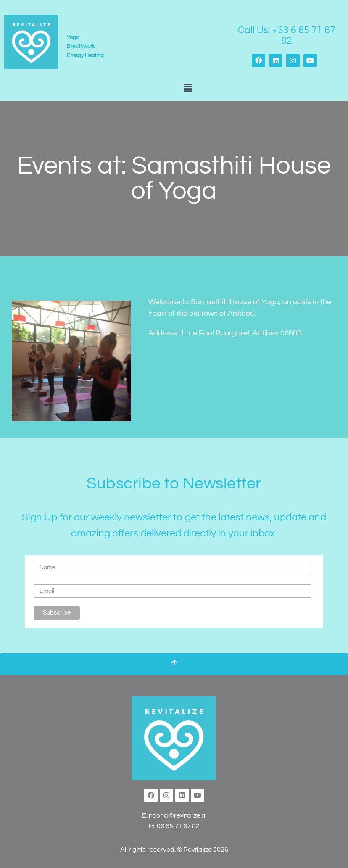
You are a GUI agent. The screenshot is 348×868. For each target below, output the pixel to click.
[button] (187, 88)
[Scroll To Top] (174, 664)
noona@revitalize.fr (178, 815)
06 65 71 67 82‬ (178, 826)
